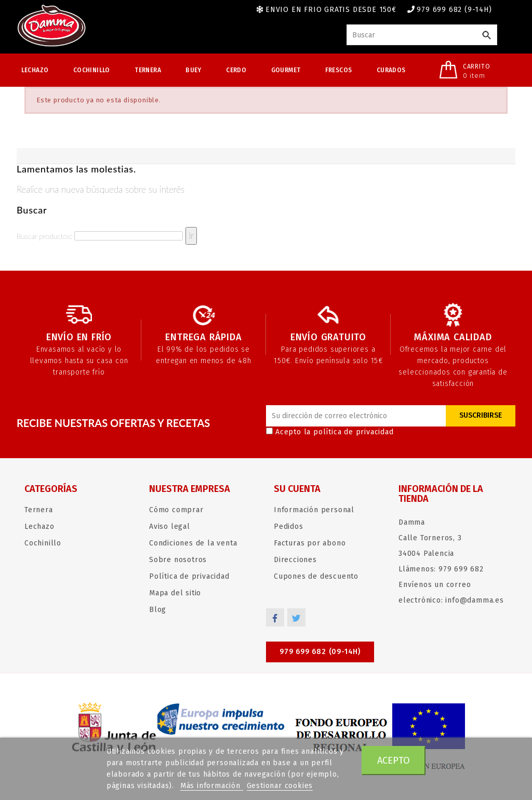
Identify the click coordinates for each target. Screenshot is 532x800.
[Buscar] (422, 35)
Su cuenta (297, 489)
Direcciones (295, 560)
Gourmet (286, 70)
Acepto (394, 761)
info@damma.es (474, 600)
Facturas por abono (310, 543)
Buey (194, 70)
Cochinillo (92, 70)
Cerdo (236, 70)
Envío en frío (79, 337)
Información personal (314, 510)
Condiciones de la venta (193, 543)
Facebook (275, 617)
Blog (158, 610)
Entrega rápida (203, 337)
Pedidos (289, 526)
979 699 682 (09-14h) (320, 652)
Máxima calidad (453, 337)
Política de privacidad (189, 576)
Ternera (148, 70)
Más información (212, 786)
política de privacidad (354, 432)
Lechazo (35, 70)
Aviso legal (170, 526)
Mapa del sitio (175, 593)
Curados (391, 70)
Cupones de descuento (316, 576)
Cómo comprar (176, 510)
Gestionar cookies (280, 786)
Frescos (339, 70)
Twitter (296, 617)
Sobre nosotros (178, 560)
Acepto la (330, 432)
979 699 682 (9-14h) (454, 10)
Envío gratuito (328, 337)
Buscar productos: (44, 236)
